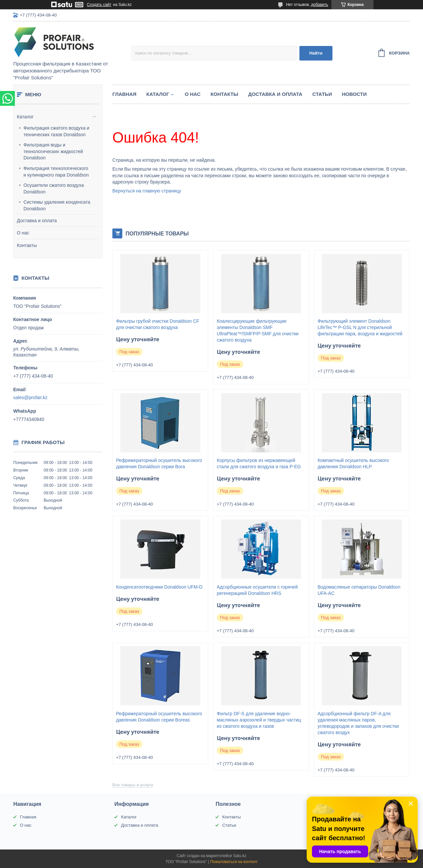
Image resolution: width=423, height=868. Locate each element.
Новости (354, 94)
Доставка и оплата (37, 221)
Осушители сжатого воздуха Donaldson (54, 188)
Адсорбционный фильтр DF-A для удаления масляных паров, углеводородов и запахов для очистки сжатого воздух (358, 723)
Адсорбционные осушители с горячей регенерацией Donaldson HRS (257, 590)
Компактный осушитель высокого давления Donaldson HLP (353, 463)
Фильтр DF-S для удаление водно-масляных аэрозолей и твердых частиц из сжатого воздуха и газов (259, 720)
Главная (124, 94)
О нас (23, 233)
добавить (320, 5)
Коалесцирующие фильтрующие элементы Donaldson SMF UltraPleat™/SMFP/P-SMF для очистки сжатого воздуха (258, 331)
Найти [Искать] (316, 53)
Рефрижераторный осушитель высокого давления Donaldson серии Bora (159, 463)
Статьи (322, 94)
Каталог (25, 117)
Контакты (27, 245)
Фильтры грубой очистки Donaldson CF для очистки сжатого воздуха (158, 324)
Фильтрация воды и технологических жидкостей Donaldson (53, 151)
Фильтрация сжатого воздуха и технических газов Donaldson (56, 131)
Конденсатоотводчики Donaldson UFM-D (159, 587)
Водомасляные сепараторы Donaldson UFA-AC (359, 590)
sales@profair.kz (30, 397)
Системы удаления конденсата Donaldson (57, 205)
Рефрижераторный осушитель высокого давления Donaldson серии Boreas (159, 717)
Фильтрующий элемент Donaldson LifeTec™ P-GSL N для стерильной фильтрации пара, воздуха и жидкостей (360, 327)
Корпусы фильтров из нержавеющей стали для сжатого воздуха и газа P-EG (259, 463)
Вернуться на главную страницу (147, 191)
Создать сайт (99, 5)
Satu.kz (240, 856)
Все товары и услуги (133, 785)
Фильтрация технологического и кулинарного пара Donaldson (56, 172)
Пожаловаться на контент (234, 862)
